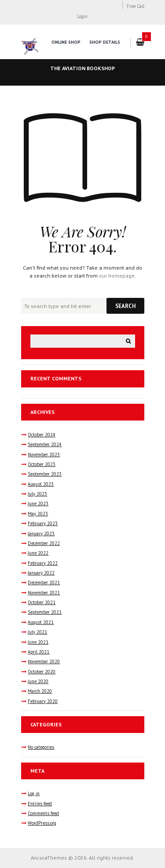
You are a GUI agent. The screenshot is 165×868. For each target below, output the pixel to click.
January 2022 (41, 573)
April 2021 (38, 652)
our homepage (117, 276)
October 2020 (42, 672)
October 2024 (42, 435)
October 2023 (42, 464)
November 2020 (44, 661)
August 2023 (41, 484)
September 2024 (45, 444)
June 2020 (38, 681)
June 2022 (38, 553)
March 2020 (40, 691)
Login (82, 16)
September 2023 (45, 474)
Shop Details (105, 42)
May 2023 (38, 514)
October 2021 (42, 602)
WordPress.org (42, 823)
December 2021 (44, 582)
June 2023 (38, 504)
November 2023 (44, 455)
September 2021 (45, 612)
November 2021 (44, 593)
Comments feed (43, 813)
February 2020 (43, 701)
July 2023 (37, 494)
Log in (34, 793)
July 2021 (37, 632)
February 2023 (43, 523)
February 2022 (43, 563)
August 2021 (41, 622)
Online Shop (66, 42)
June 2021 (38, 642)
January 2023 (41, 534)
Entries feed (40, 804)
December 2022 (44, 543)
